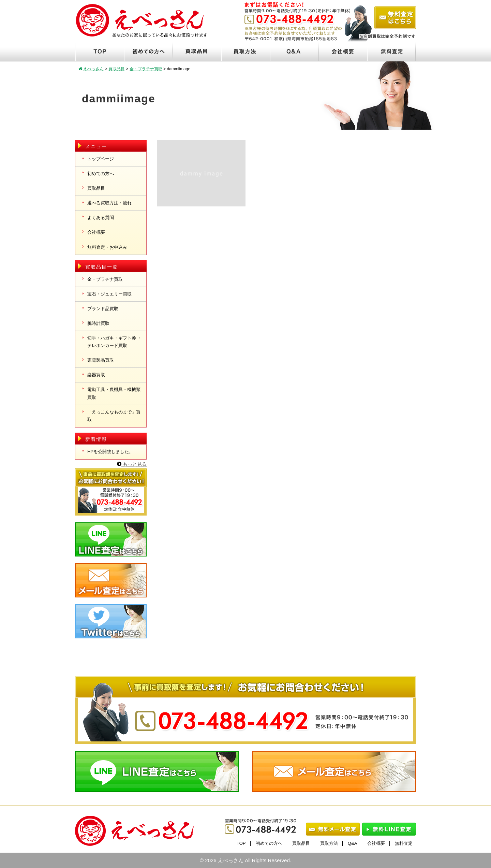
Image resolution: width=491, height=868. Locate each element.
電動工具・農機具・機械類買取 (114, 393)
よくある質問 (101, 218)
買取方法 (329, 843)
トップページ (101, 159)
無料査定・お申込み (107, 247)
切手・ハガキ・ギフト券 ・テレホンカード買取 (115, 342)
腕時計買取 (98, 323)
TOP (241, 843)
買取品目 (96, 188)
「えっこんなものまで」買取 (114, 416)
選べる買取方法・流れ (109, 203)
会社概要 (96, 232)
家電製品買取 (101, 360)
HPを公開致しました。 (110, 452)
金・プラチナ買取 (105, 279)
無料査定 (404, 843)
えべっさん (231, 860)
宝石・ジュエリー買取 (109, 294)
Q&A (352, 843)
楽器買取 (96, 375)
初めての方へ (101, 173)
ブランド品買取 (103, 309)
